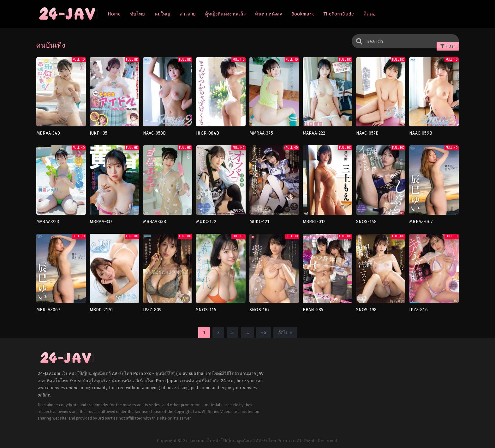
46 (264, 333)
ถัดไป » (285, 333)
